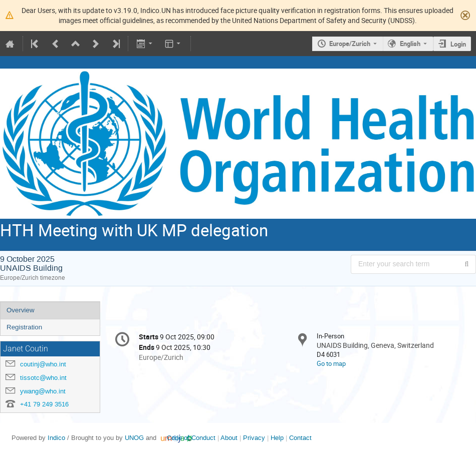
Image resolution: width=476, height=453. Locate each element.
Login (458, 44)
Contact (300, 438)
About (229, 438)
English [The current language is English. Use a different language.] (410, 44)
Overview (21, 310)
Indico (56, 438)
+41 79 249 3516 (44, 404)
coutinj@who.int (43, 364)
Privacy (254, 438)
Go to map (331, 363)
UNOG (134, 438)
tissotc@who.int (43, 378)
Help (277, 438)
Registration (24, 327)
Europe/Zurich (350, 44)
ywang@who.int (43, 391)
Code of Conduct (191, 438)
